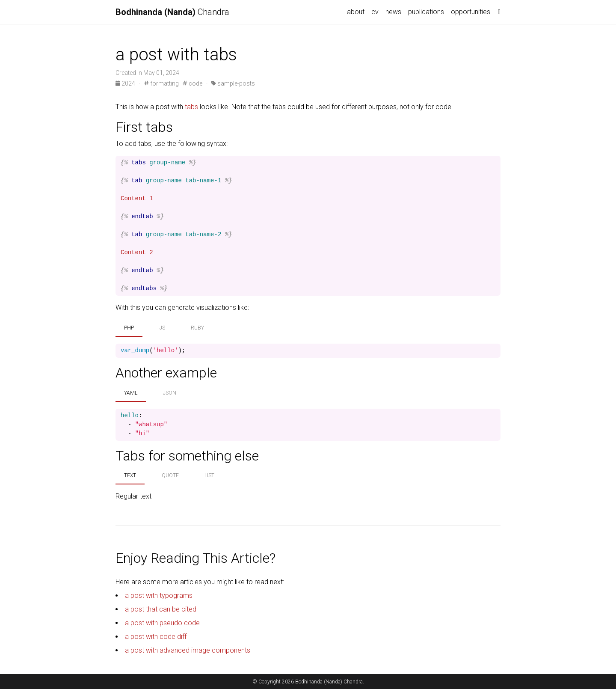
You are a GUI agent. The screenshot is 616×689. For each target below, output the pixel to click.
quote (170, 475)
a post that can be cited (161, 609)
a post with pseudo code (162, 623)
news (393, 12)
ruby (197, 328)
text (130, 475)
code (192, 83)
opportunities (471, 12)
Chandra (172, 12)
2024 (126, 83)
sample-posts (233, 83)
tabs (191, 107)
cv (375, 12)
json (170, 393)
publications (426, 12)
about (356, 12)
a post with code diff (156, 637)
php (129, 328)
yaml (131, 393)
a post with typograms (159, 595)
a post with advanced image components (188, 650)
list (209, 475)
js (162, 328)
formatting (161, 83)
